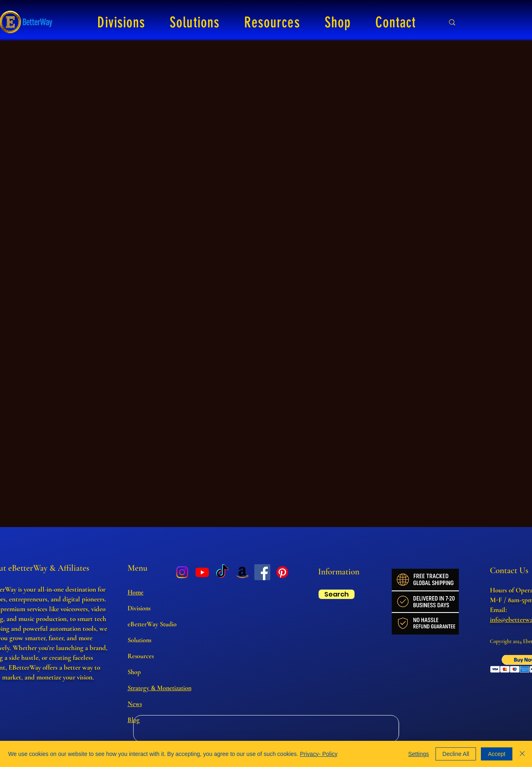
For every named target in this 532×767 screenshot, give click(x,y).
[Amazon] (242, 572)
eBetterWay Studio (152, 624)
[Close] (522, 754)
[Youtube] (202, 572)
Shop (134, 672)
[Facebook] (262, 572)
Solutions (139, 640)
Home (136, 592)
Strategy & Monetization (159, 688)
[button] (122, 22)
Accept (497, 754)
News (135, 704)
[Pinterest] (282, 572)
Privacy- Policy (319, 754)
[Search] (337, 594)
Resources (141, 656)
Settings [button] (419, 754)
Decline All (456, 754)
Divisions (139, 608)
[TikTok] (222, 572)
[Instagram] (182, 572)
